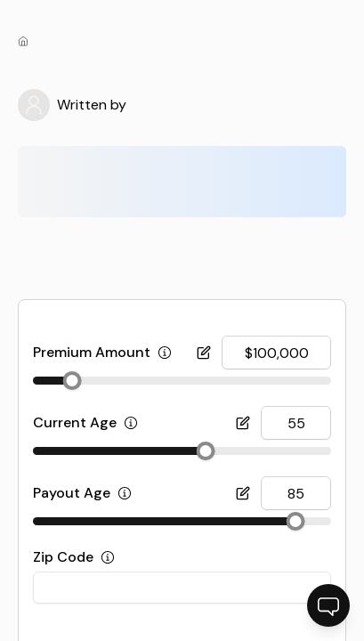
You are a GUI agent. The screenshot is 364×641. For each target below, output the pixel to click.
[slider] (72, 381)
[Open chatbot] (328, 605)
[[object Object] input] (276, 353)
